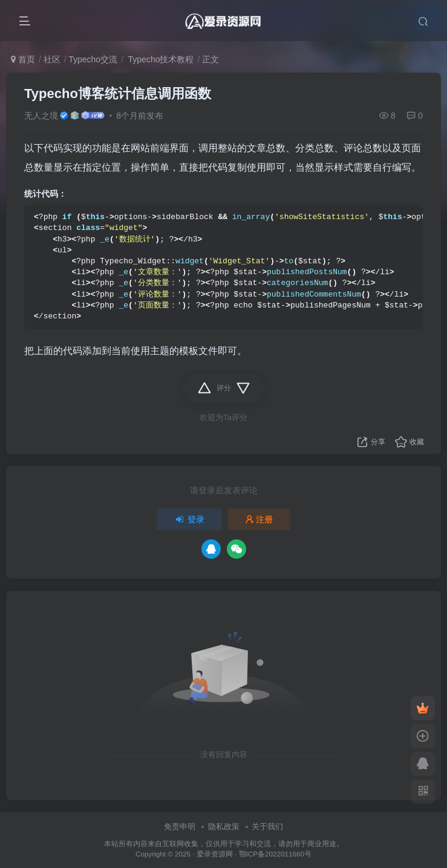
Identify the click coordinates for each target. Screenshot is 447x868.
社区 (52, 59)
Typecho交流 (93, 59)
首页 (23, 59)
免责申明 (180, 827)
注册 (259, 519)
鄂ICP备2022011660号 (275, 854)
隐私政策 (224, 827)
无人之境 (41, 116)
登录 (189, 519)
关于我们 (267, 827)
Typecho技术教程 (160, 59)
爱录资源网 (215, 854)
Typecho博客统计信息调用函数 (118, 94)
